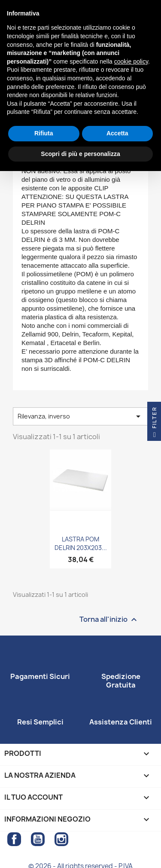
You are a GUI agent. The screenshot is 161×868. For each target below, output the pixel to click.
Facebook (14, 839)
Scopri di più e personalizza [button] (80, 154)
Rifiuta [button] (44, 133)
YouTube (38, 839)
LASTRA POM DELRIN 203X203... (81, 543)
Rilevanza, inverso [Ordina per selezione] (80, 416)
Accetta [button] (117, 133)
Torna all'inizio (109, 620)
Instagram (61, 839)
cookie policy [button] (131, 61)
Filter (154, 424)
